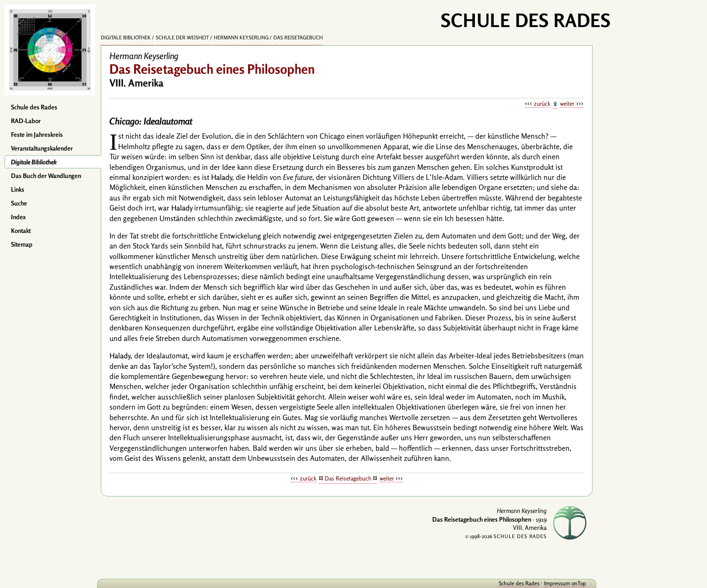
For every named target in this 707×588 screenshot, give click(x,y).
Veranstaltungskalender (42, 148)
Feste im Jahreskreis (37, 135)
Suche (19, 203)
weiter (567, 103)
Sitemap (22, 244)
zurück (542, 103)
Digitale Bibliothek (34, 162)
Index (18, 217)
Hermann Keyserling (241, 38)
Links (18, 189)
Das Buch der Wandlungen (46, 176)
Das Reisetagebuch (298, 38)
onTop (579, 583)
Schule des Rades (34, 107)
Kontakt (21, 231)
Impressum (557, 583)
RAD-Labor (26, 121)
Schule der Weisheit (182, 38)
